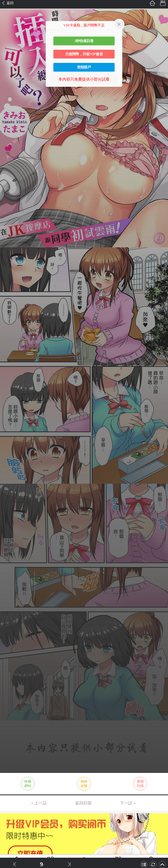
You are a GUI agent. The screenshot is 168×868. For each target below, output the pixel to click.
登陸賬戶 (84, 67)
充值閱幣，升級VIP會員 (84, 54)
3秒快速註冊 (84, 41)
